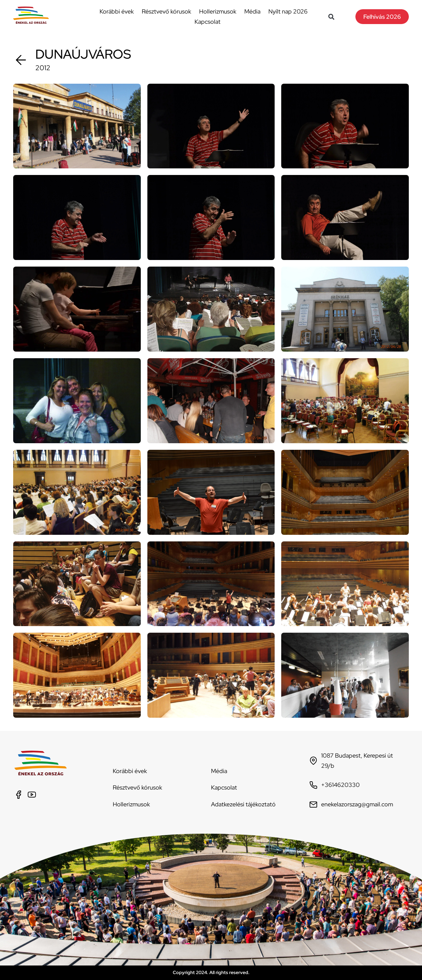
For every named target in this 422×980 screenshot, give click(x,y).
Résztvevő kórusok (166, 11)
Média (252, 11)
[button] (332, 17)
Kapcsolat (208, 22)
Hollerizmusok (218, 11)
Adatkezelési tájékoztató (243, 804)
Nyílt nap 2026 (288, 11)
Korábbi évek (117, 11)
